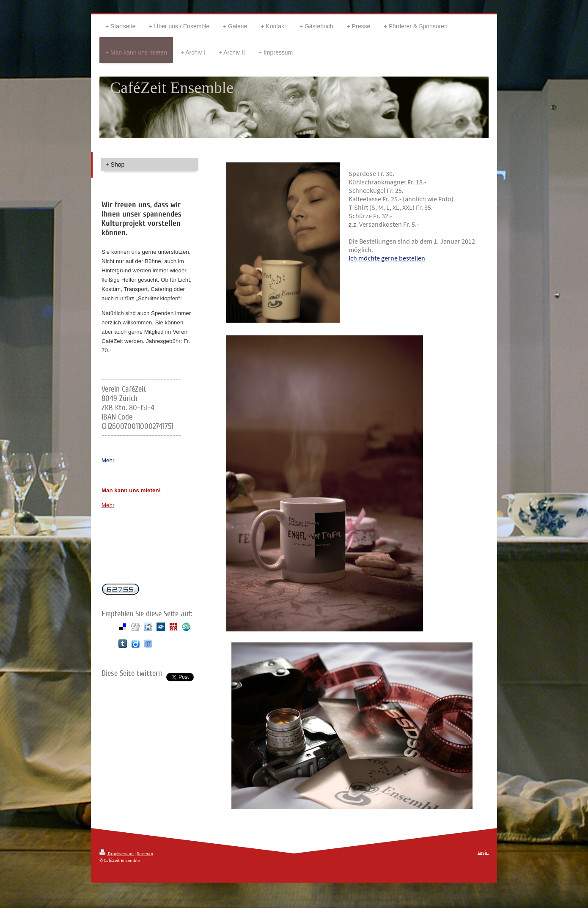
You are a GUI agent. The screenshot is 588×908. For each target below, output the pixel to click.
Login (483, 852)
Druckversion (117, 853)
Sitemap (145, 853)
